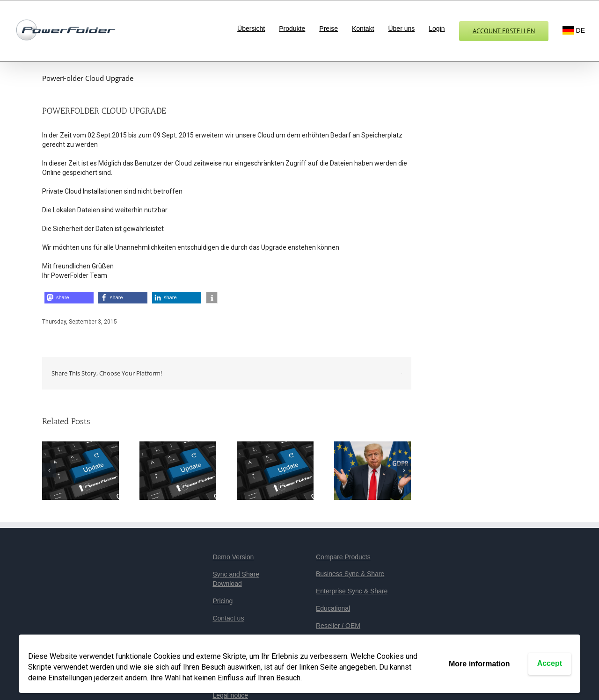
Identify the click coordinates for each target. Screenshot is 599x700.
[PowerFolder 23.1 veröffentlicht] (275, 470)
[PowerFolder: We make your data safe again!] (373, 470)
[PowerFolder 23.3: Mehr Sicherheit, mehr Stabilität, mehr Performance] (80, 470)
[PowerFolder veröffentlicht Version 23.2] (178, 470)
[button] (69, 298)
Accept (550, 663)
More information (479, 664)
